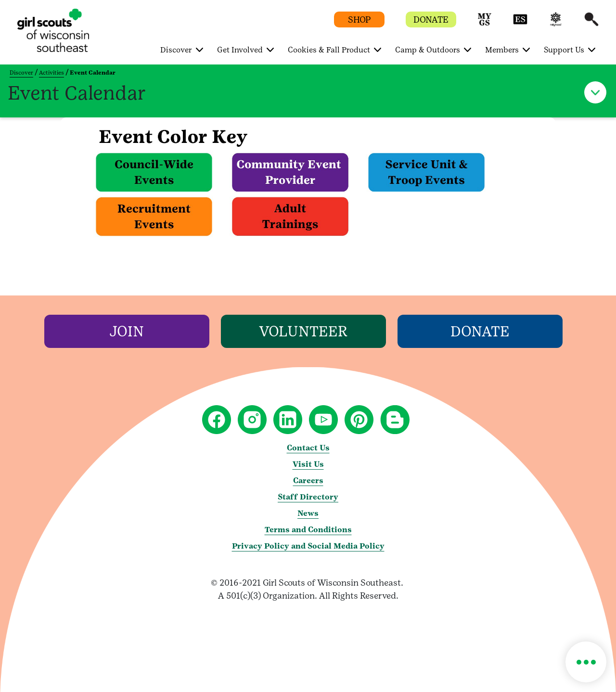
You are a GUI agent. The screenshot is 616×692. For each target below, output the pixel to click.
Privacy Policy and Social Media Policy (308, 546)
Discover (21, 73)
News (308, 513)
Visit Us (308, 464)
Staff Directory (308, 497)
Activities (51, 73)
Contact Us (308, 448)
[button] (485, 24)
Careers (308, 481)
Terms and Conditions (308, 530)
